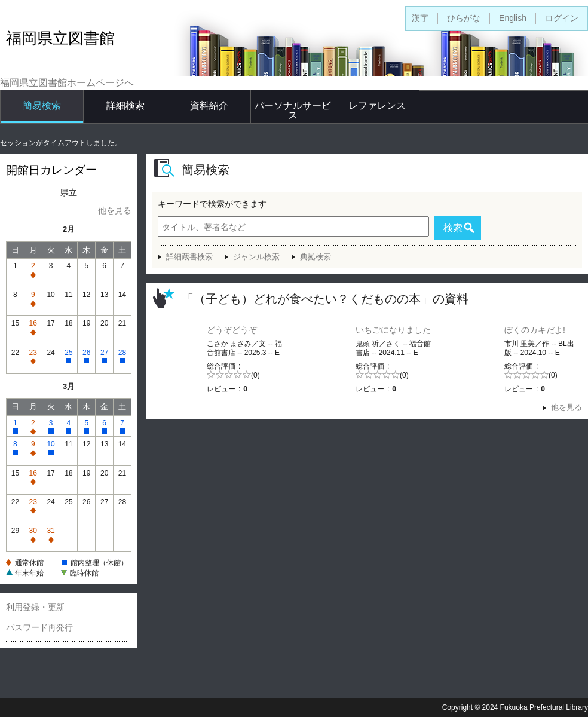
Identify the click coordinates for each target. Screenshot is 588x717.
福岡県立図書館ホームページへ (67, 83)
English (513, 18)
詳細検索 (125, 105)
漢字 (420, 18)
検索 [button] (453, 228)
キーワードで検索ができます (212, 204)
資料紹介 (209, 105)
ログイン (562, 18)
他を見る (115, 210)
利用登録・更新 (35, 607)
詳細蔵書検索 (189, 257)
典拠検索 (316, 257)
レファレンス (377, 105)
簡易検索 (42, 105)
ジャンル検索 (256, 257)
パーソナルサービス (293, 110)
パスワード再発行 (39, 627)
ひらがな (464, 18)
